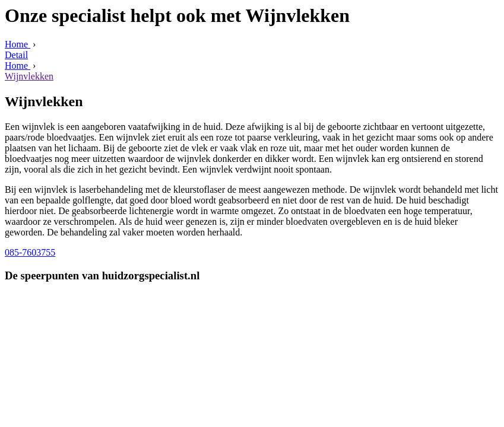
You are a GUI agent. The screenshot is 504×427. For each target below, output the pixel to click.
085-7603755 (30, 252)
